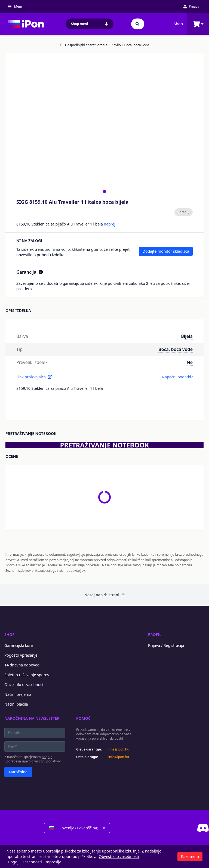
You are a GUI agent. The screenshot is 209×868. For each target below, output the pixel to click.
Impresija (53, 862)
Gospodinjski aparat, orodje (84, 45)
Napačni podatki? (177, 377)
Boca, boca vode (136, 45)
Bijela (187, 336)
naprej (109, 224)
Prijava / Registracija (166, 645)
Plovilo (114, 45)
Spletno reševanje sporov (27, 675)
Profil (155, 634)
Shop (178, 24)
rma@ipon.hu (119, 749)
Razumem (190, 856)
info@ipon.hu (119, 757)
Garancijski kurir (19, 645)
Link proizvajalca (34, 377)
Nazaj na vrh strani (104, 595)
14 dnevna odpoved (22, 665)
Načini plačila (16, 704)
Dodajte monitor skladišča (166, 251)
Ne (190, 362)
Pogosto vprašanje (21, 655)
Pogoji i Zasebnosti (25, 862)
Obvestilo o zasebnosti (24, 685)
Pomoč (83, 718)
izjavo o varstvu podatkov (41, 761)
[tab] (104, 191)
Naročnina (18, 772)
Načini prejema (18, 694)
